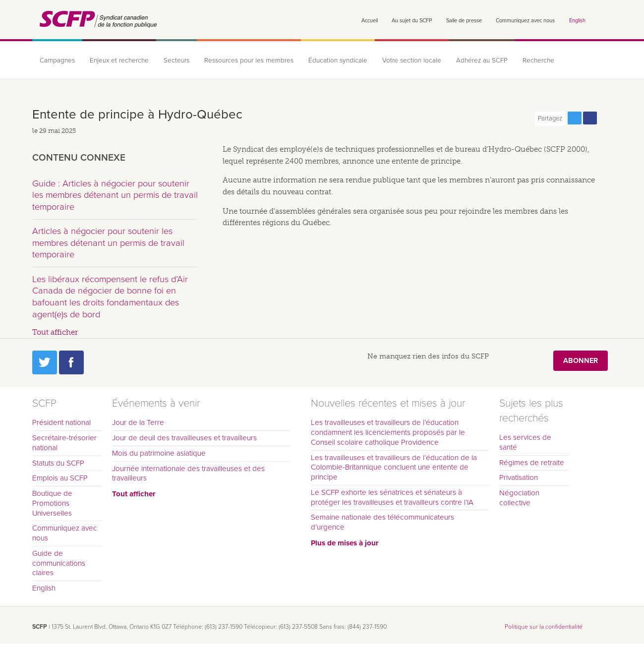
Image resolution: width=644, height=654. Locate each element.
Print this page (605, 118)
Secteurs (176, 60)
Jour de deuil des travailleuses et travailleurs (184, 438)
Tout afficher (55, 332)
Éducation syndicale (338, 60)
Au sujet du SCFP (412, 21)
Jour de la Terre (138, 422)
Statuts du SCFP (58, 463)
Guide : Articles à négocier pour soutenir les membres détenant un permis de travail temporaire (115, 195)
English (577, 21)
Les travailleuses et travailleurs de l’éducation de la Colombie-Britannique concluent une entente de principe (394, 468)
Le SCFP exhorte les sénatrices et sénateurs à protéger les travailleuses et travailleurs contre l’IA (392, 497)
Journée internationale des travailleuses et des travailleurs (188, 474)
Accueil (370, 21)
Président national (61, 422)
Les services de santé (525, 442)
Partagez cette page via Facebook (590, 118)
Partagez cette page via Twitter (575, 118)
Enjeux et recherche (119, 60)
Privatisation (519, 477)
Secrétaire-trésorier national (64, 443)
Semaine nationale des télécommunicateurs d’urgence (382, 522)
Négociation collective (519, 498)
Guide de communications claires (59, 563)
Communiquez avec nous (525, 21)
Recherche (538, 60)
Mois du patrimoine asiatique (159, 453)
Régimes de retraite (532, 463)
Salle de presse (464, 21)
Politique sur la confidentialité (544, 627)
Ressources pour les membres (249, 60)
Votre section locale (412, 60)
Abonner (581, 361)
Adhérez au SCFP (482, 60)
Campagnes (57, 60)
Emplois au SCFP (60, 478)
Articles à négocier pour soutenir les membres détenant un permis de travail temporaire (108, 243)
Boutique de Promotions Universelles (52, 503)
